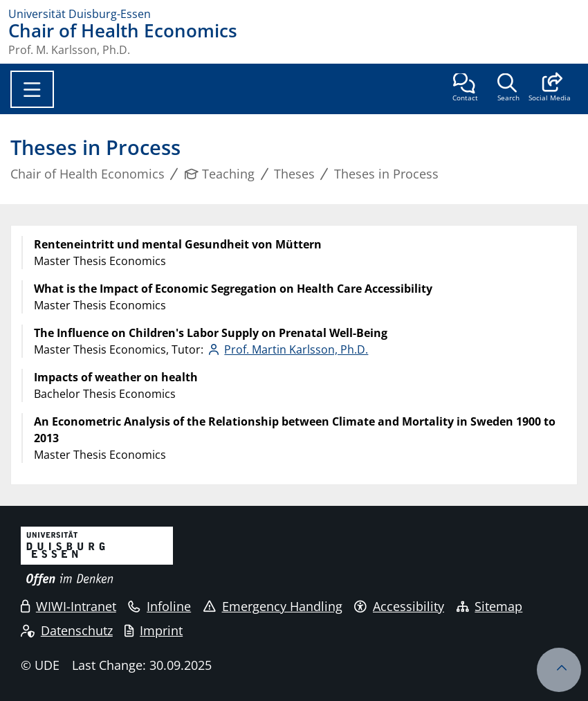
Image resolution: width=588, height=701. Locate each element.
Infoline (159, 606)
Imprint (154, 630)
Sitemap (490, 606)
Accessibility (399, 606)
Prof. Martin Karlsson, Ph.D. (296, 349)
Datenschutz (67, 630)
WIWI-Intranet (68, 606)
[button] (550, 89)
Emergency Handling (273, 606)
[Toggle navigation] (32, 89)
